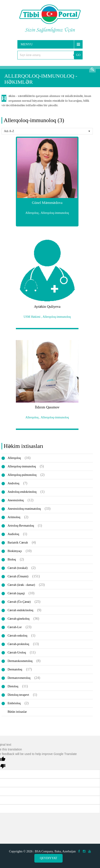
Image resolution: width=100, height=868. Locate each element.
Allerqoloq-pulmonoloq (22, 475)
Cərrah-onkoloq (17, 636)
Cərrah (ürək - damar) (21, 585)
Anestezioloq (16, 500)
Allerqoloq (14, 458)
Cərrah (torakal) (18, 568)
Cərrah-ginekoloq (19, 619)
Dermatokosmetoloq (20, 661)
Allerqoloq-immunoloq (22, 466)
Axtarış (92, 69)
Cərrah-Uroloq (17, 653)
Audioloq (13, 534)
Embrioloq (14, 703)
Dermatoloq (15, 669)
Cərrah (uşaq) (16, 593)
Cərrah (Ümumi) (18, 576)
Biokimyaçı (15, 551)
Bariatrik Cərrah (18, 543)
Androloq (13, 483)
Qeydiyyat (49, 858)
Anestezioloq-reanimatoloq (24, 509)
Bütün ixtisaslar (17, 712)
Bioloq (12, 559)
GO (78, 55)
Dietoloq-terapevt (18, 695)
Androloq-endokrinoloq (22, 492)
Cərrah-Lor (15, 627)
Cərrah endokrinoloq (20, 610)
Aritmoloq (14, 517)
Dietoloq (13, 686)
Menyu (27, 44)
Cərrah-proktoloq (18, 644)
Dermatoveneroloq (19, 678)
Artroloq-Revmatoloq (21, 526)
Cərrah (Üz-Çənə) (19, 602)
